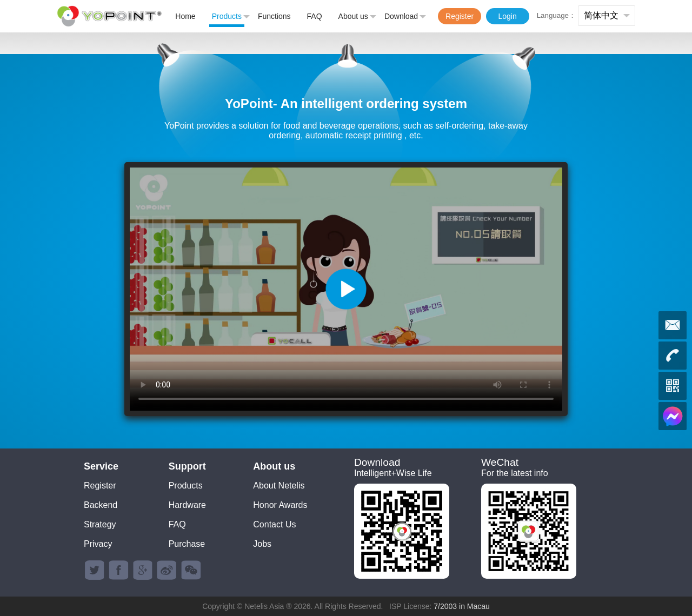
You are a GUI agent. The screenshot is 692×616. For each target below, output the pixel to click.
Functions (274, 16)
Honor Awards (280, 505)
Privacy (98, 544)
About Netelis (279, 486)
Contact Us (274, 524)
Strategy (100, 524)
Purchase (187, 544)
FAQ (315, 16)
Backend (101, 505)
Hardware (187, 505)
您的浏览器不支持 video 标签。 (346, 289)
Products (231, 17)
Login (507, 16)
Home (185, 16)
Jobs (262, 544)
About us (357, 17)
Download (405, 17)
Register (460, 16)
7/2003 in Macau (462, 606)
